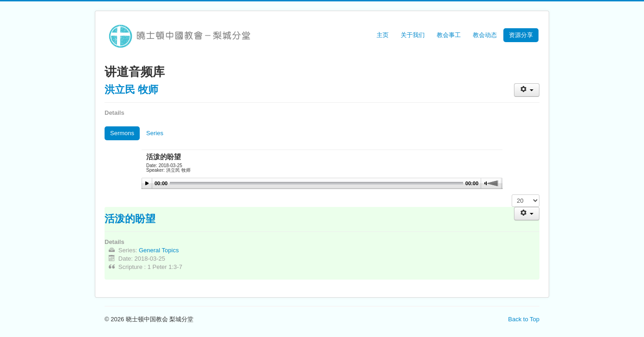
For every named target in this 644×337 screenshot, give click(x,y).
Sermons (122, 133)
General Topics (159, 250)
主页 (383, 35)
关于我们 (413, 35)
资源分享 (521, 35)
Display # (512, 195)
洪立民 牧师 (131, 89)
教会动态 (485, 35)
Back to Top (524, 319)
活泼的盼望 (130, 218)
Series (155, 133)
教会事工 (449, 35)
